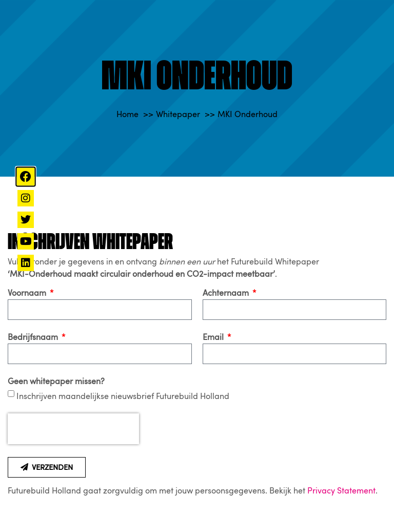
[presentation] (73, 429)
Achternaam (227, 293)
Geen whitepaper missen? (56, 382)
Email (214, 338)
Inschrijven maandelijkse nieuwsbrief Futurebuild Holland (123, 396)
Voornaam (28, 293)
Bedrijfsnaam (34, 338)
